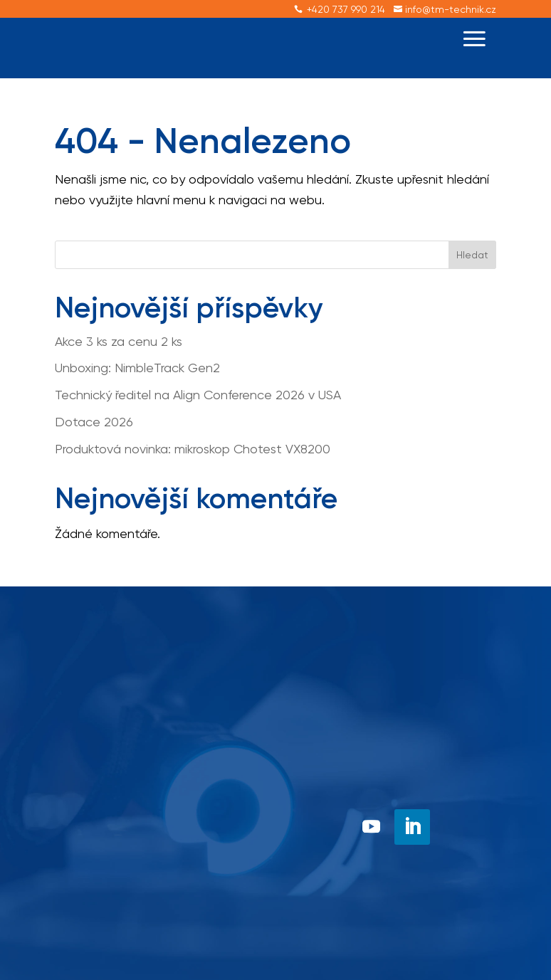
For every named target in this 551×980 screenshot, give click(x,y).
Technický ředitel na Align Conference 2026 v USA (198, 395)
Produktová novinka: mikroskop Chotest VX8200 (193, 449)
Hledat (472, 255)
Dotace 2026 (94, 422)
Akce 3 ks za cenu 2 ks (119, 341)
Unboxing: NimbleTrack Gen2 (137, 368)
